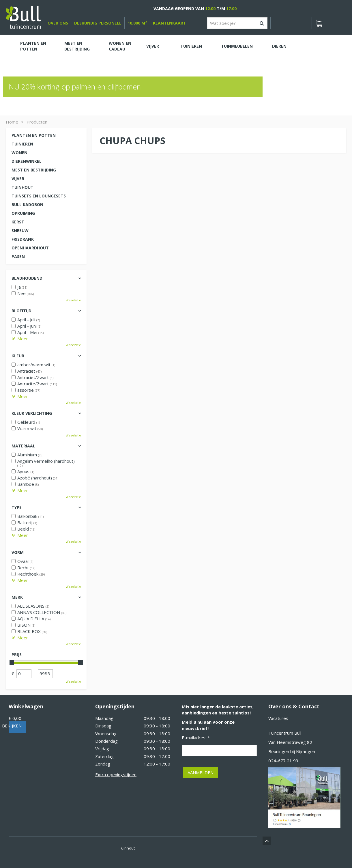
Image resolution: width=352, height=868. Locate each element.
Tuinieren (22, 144)
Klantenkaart (170, 23)
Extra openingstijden (116, 774)
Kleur (18, 356)
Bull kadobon (27, 205)
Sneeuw (20, 230)
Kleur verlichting (32, 413)
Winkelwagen (26, 706)
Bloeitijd (21, 311)
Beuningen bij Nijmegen (292, 751)
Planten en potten (34, 135)
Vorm (18, 552)
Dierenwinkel (27, 161)
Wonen (19, 153)
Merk (17, 597)
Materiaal (23, 446)
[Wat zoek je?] (237, 23)
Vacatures (278, 718)
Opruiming (23, 213)
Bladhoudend (27, 278)
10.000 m (137, 23)
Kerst (18, 222)
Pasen (18, 256)
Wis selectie (73, 300)
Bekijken (23, 726)
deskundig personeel (98, 23)
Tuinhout (23, 187)
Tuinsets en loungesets (39, 196)
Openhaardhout (30, 248)
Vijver (18, 179)
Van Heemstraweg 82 (290, 742)
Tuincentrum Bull (285, 733)
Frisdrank (23, 239)
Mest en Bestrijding (34, 170)
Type (17, 507)
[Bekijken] (319, 23)
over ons (58, 23)
